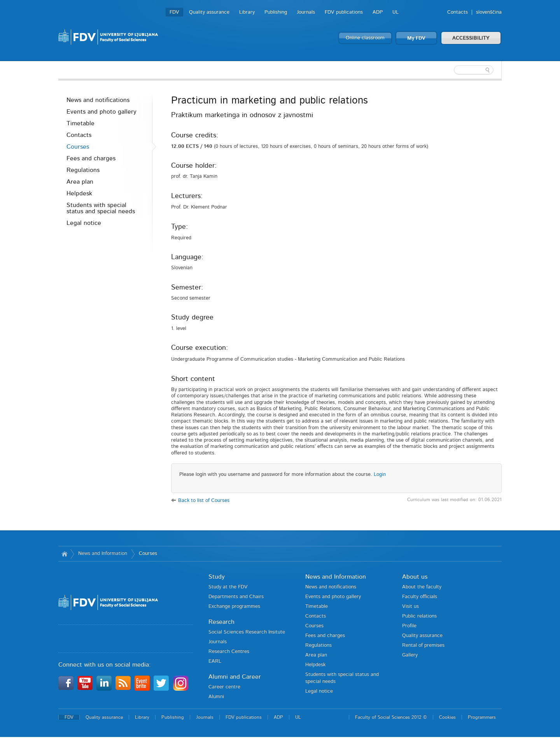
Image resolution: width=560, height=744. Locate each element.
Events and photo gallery (101, 112)
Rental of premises (423, 645)
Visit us (410, 606)
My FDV (416, 38)
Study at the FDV (228, 587)
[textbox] (451, 70)
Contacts (458, 12)
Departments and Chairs (236, 597)
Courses (78, 147)
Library (247, 12)
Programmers (482, 717)
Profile (409, 626)
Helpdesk (79, 193)
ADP (378, 12)
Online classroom (365, 38)
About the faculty (422, 587)
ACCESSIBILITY (471, 38)
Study (217, 577)
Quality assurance (209, 12)
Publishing (276, 12)
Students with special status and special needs (101, 208)
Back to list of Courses (204, 501)
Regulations (83, 170)
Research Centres (229, 652)
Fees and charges (91, 158)
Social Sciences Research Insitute (247, 632)
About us (415, 577)
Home (64, 554)
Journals (306, 12)
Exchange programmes (234, 606)
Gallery (410, 655)
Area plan (80, 182)
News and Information (103, 554)
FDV (174, 12)
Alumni (216, 697)
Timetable (80, 123)
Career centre (224, 687)
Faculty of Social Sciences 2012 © (391, 717)
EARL (215, 661)
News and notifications (98, 100)
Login (380, 475)
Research (221, 622)
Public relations (419, 616)
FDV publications (344, 12)
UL (395, 12)
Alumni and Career (235, 677)
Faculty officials (420, 597)
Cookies (447, 717)
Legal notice (84, 223)
